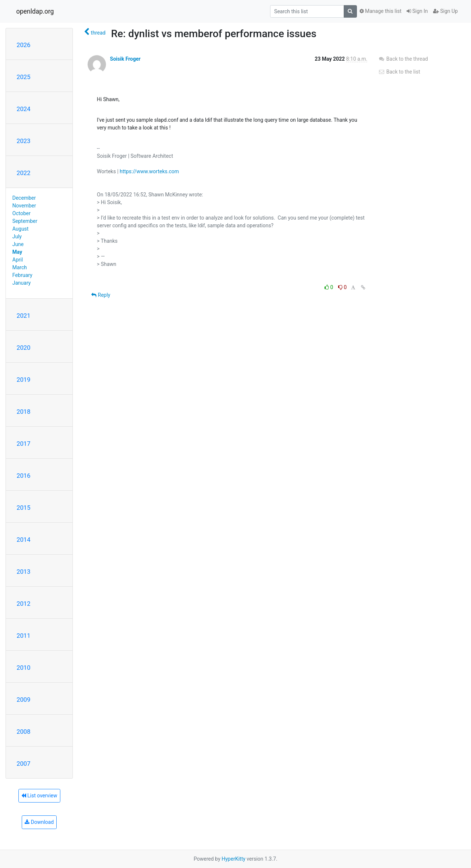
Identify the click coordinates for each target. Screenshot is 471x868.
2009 (24, 700)
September (25, 221)
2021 (24, 316)
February (22, 275)
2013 (24, 572)
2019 (24, 380)
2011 (24, 636)
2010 (24, 668)
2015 (24, 508)
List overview (39, 796)
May (17, 252)
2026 (24, 45)
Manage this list (380, 11)
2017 (24, 444)
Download (39, 822)
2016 (24, 476)
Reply (101, 295)
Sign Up (445, 11)
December (24, 198)
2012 (24, 604)
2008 (24, 732)
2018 (24, 412)
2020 (24, 348)
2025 (24, 77)
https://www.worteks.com (149, 171)
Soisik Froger (125, 59)
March (20, 267)
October (22, 213)
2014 (24, 540)
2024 (24, 109)
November (24, 206)
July (17, 236)
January (22, 283)
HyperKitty (233, 859)
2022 (24, 173)
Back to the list (399, 72)
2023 (24, 141)
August (21, 229)
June (18, 244)
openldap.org (35, 11)
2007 (24, 764)
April (18, 260)
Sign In (417, 11)
